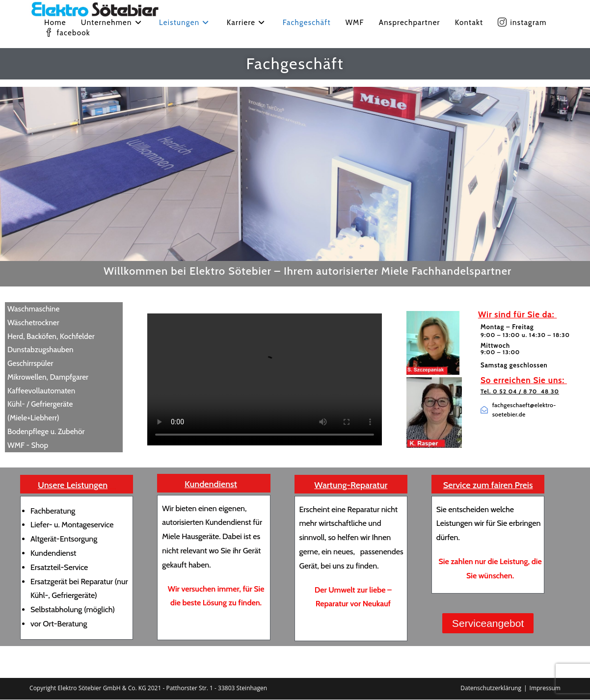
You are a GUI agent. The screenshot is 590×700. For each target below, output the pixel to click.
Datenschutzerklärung (491, 688)
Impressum (545, 688)
